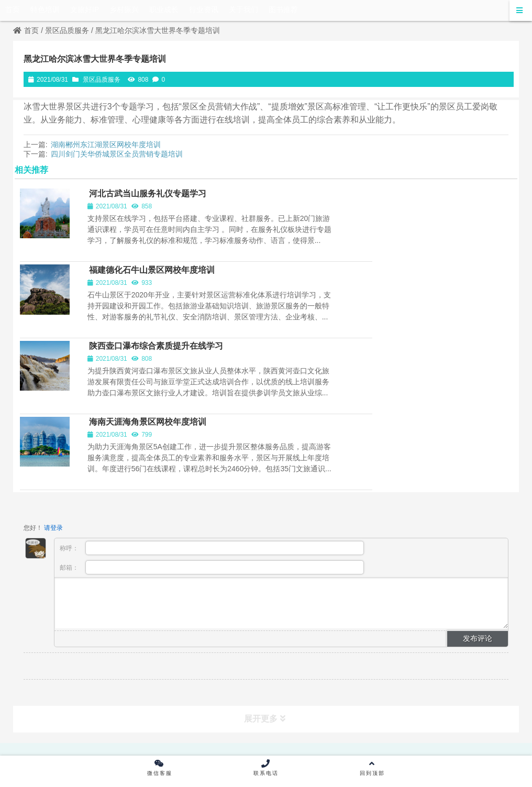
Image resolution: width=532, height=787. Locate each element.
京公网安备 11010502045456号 (384, 674)
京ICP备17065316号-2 (283, 674)
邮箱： (212, 430)
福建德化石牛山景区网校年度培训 (410, 201)
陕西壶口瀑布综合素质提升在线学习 (162, 279)
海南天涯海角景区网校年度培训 (406, 279)
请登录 (53, 391)
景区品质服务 (67, 30)
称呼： (212, 411)
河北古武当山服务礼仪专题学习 (153, 201)
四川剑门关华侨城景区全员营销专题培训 (117, 154)
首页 (26, 30)
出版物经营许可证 (229, 632)
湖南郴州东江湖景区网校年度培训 (106, 145)
